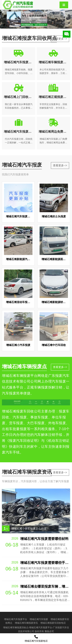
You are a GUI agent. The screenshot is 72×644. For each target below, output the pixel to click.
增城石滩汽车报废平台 (16, 619)
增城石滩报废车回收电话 (53, 623)
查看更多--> (60, 39)
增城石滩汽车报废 (39, 619)
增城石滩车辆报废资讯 (26, 623)
